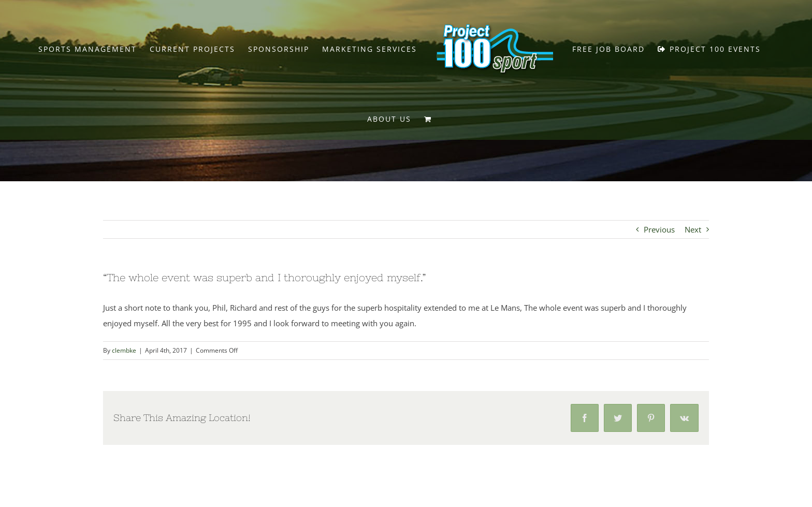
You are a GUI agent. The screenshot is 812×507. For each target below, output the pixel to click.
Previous (659, 229)
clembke (124, 350)
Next (693, 229)
